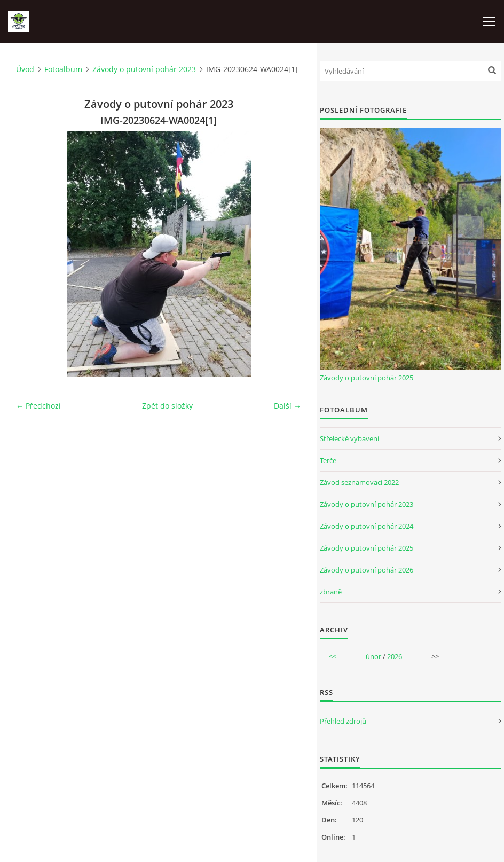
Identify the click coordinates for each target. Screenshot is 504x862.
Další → (288, 406)
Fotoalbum (63, 69)
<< (333, 656)
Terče (328, 460)
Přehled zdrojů (343, 721)
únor (373, 656)
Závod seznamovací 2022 (359, 482)
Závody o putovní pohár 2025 (367, 378)
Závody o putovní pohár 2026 (367, 570)
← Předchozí (38, 406)
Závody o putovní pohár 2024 (367, 526)
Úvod (25, 69)
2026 (395, 656)
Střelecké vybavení (349, 438)
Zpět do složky (167, 406)
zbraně (331, 592)
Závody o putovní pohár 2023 (144, 69)
